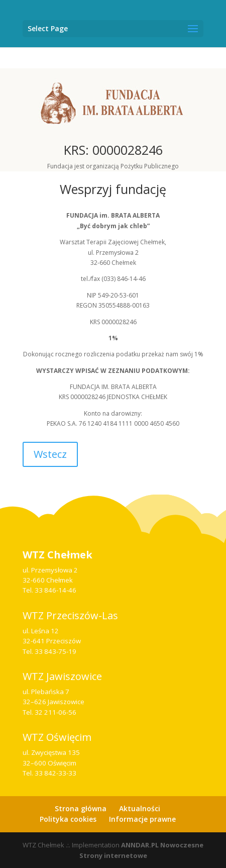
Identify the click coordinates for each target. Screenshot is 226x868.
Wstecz (50, 454)
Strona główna (81, 808)
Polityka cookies (68, 819)
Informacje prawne (142, 819)
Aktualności (140, 808)
